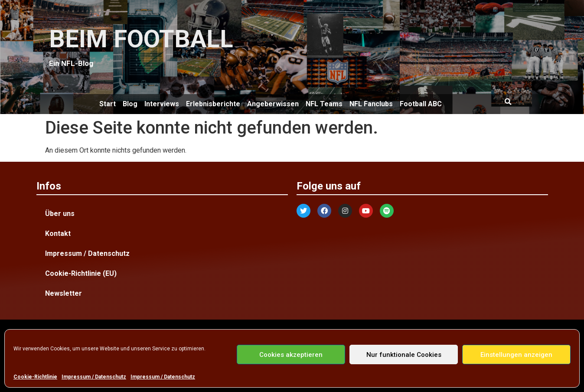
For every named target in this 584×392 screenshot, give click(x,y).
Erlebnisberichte (213, 104)
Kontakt (58, 234)
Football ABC (421, 104)
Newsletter (64, 293)
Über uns (60, 214)
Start (108, 104)
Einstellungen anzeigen (516, 355)
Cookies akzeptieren (291, 355)
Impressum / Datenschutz (94, 377)
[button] (508, 102)
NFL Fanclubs (371, 104)
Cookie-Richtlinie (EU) (81, 273)
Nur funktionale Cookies (404, 355)
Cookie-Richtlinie (35, 377)
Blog (130, 104)
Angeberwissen (273, 104)
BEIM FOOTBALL (141, 39)
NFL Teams (324, 104)
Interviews (162, 104)
